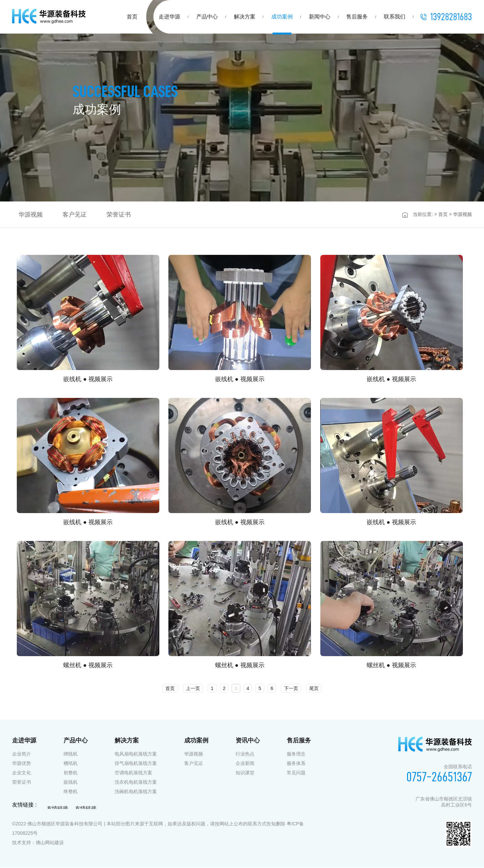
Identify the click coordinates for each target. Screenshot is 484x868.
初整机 (71, 773)
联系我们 (395, 17)
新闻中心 (320, 17)
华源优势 (22, 764)
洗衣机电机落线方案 (136, 783)
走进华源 (169, 17)
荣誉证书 (22, 783)
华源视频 (194, 755)
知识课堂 (245, 773)
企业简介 (22, 755)
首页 (132, 17)
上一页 (193, 689)
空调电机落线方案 (133, 773)
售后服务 (357, 17)
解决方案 (245, 17)
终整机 (71, 792)
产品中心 (207, 17)
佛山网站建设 (50, 843)
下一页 (291, 689)
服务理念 (296, 755)
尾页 (314, 689)
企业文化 (22, 773)
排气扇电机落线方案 (136, 764)
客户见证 (194, 764)
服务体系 (296, 764)
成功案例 (282, 17)
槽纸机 (71, 764)
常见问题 (296, 773)
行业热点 (245, 755)
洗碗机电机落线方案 (136, 792)
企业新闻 (245, 764)
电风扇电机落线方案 (136, 755)
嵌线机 (71, 783)
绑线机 (71, 755)
